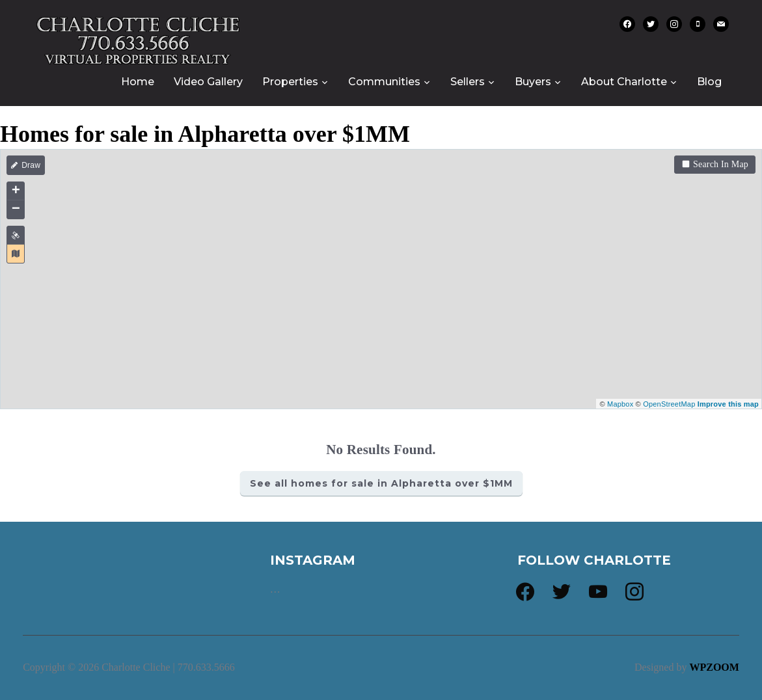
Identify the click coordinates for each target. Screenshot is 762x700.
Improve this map (728, 404)
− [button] (16, 209)
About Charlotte (624, 82)
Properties (290, 82)
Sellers (468, 82)
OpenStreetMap (669, 404)
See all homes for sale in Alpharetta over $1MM (381, 483)
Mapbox (620, 404)
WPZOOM (714, 667)
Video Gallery (208, 82)
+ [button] (16, 191)
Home (138, 82)
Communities (384, 82)
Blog (709, 82)
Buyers (533, 82)
